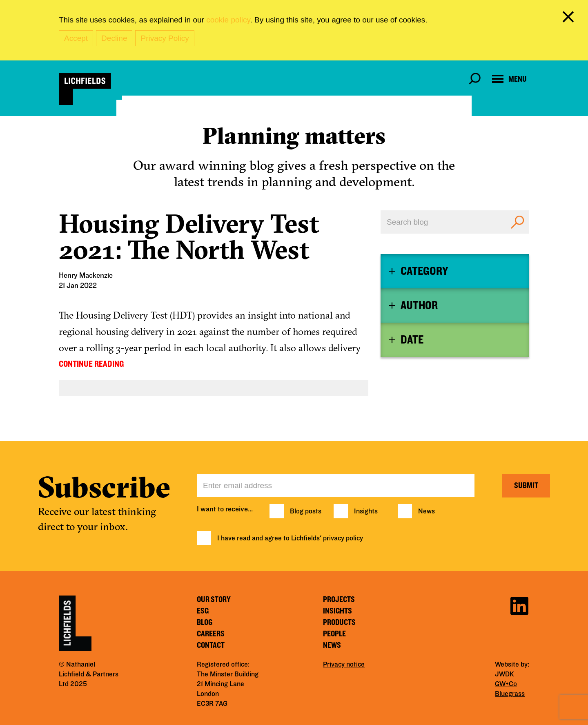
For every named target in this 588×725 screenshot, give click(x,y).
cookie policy (228, 20)
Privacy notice (344, 665)
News (427, 511)
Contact (211, 645)
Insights (366, 511)
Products (339, 622)
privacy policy (343, 538)
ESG (203, 611)
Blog (205, 622)
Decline (114, 38)
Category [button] (424, 271)
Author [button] (419, 306)
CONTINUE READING (91, 364)
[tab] (455, 271)
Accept (76, 38)
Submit (526, 486)
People (334, 634)
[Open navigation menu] (509, 79)
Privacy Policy (165, 38)
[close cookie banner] (570, 18)
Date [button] (412, 340)
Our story (214, 600)
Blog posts (306, 511)
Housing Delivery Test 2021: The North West (189, 236)
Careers (211, 634)
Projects (339, 600)
